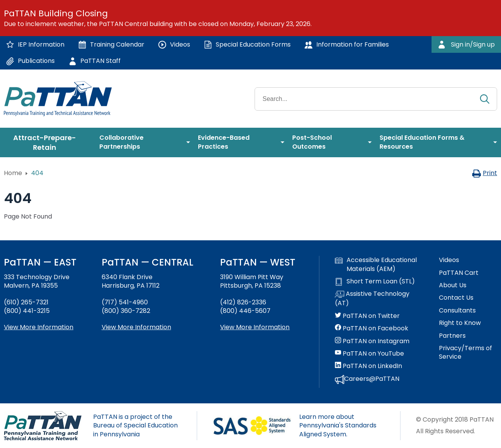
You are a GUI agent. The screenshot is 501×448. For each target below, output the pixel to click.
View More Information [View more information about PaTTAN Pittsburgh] (255, 327)
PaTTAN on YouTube (369, 354)
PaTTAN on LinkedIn (368, 366)
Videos (449, 260)
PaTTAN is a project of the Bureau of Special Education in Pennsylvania (135, 425)
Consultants (457, 311)
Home (13, 173)
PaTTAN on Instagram (372, 341)
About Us (453, 285)
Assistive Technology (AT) (372, 299)
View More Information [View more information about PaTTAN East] (39, 327)
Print (485, 173)
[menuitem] (48, 142)
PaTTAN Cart (459, 273)
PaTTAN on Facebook (372, 328)
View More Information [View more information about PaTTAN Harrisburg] (136, 327)
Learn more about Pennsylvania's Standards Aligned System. (338, 425)
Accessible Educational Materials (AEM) (376, 264)
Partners (452, 336)
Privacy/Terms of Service (465, 352)
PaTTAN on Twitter (367, 316)
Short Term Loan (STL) (375, 281)
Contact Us (456, 298)
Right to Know (460, 323)
